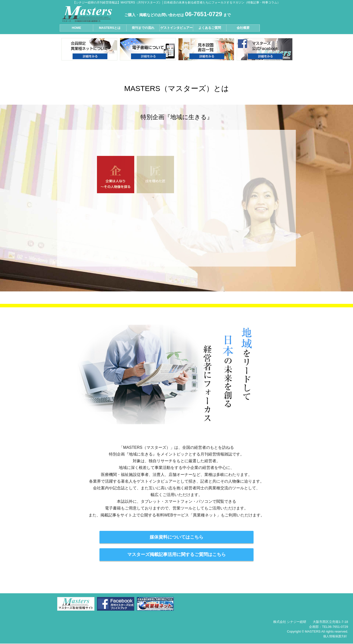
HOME (77, 28)
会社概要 (243, 28)
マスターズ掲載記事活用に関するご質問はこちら (176, 554)
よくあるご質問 (210, 28)
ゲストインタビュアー (176, 28)
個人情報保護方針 (335, 636)
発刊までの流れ (143, 28)
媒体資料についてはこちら (176, 537)
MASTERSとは (110, 28)
